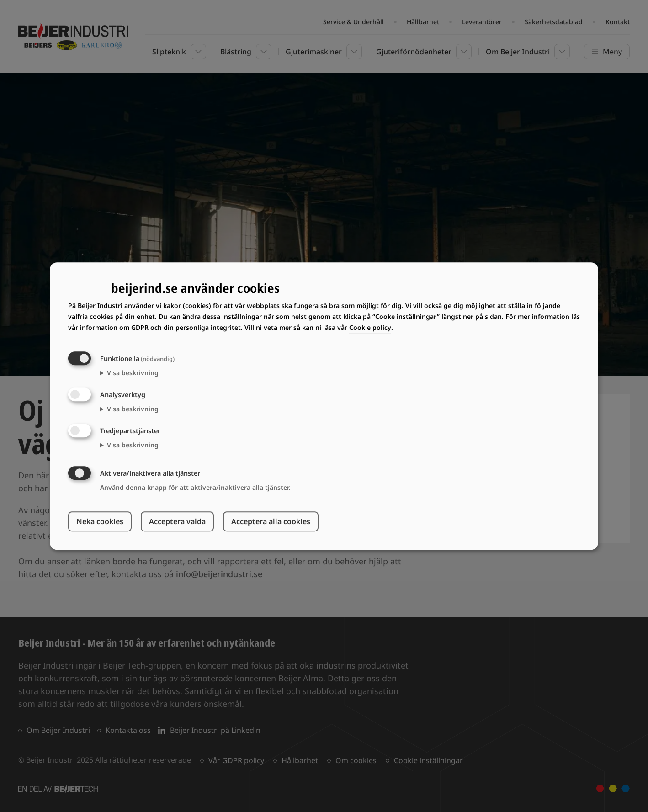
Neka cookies (100, 521)
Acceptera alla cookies (271, 521)
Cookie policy (370, 327)
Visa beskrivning (133, 373)
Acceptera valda (177, 521)
